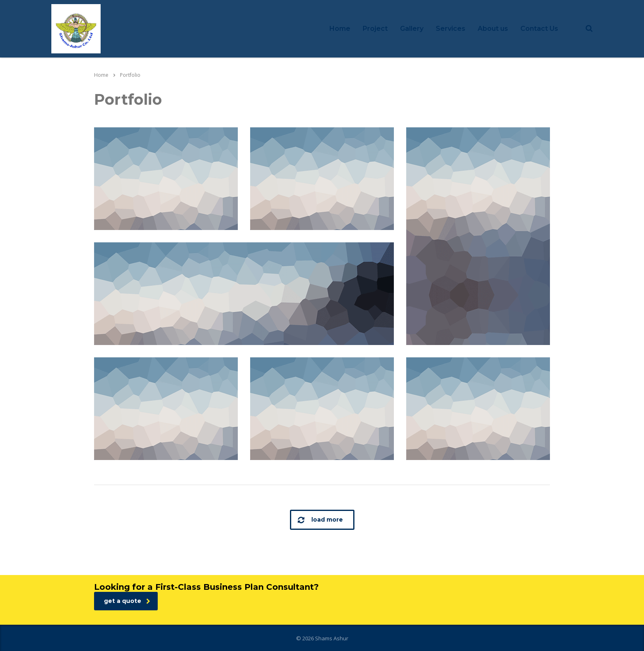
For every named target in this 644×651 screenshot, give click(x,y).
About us (493, 29)
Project (375, 29)
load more (320, 520)
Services (451, 29)
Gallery (412, 29)
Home (340, 29)
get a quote (127, 601)
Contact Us (539, 29)
